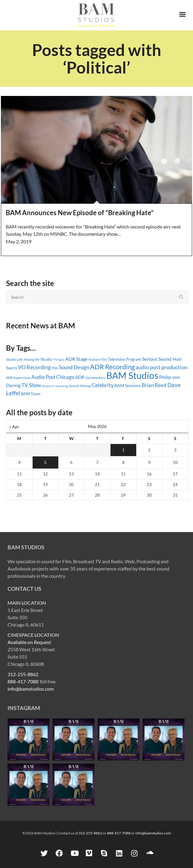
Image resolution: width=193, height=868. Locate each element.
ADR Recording (112, 367)
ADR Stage (76, 359)
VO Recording (34, 367)
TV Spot (59, 360)
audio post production (162, 367)
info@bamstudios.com (31, 689)
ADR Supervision (18, 378)
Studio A (48, 386)
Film (55, 368)
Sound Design (74, 367)
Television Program (124, 359)
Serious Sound (157, 359)
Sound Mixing (80, 386)
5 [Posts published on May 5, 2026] (45, 462)
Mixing (29, 359)
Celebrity (103, 385)
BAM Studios (132, 375)
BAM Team (31, 394)
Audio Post (43, 377)
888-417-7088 (23, 681)
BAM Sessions (128, 386)
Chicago (65, 377)
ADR (80, 377)
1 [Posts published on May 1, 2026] (123, 450)
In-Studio (44, 359)
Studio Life (14, 359)
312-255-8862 (23, 674)
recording (61, 386)
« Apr (14, 427)
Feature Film (98, 359)
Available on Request (29, 642)
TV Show (31, 385)
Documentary (95, 378)
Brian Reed (154, 385)
